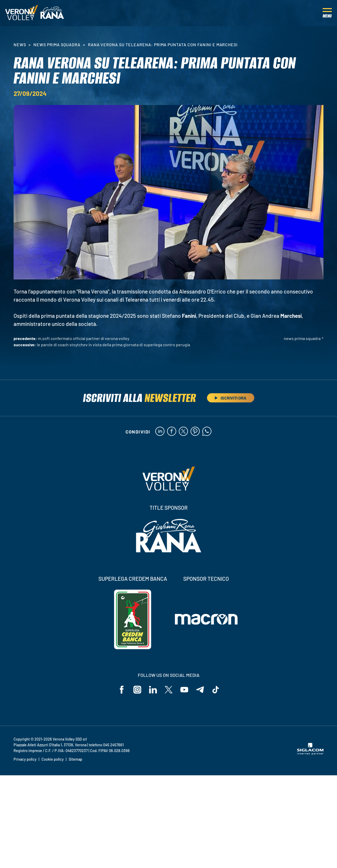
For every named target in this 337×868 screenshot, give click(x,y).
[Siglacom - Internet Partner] (310, 753)
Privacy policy (25, 759)
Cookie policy (53, 759)
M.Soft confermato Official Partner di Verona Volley (84, 338)
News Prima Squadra (57, 45)
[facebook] (172, 432)
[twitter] (183, 432)
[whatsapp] (207, 432)
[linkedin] (160, 432)
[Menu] (327, 13)
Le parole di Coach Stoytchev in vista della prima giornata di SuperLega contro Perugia (113, 345)
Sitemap (75, 759)
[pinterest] (195, 432)
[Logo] (22, 13)
